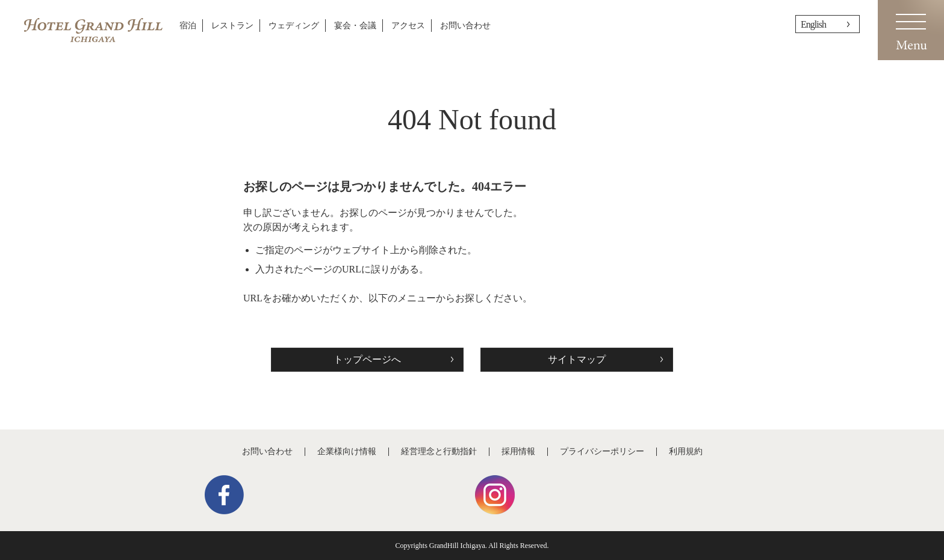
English (813, 24)
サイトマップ (577, 359)
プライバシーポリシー (602, 451)
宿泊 (188, 26)
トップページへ (367, 359)
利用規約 (686, 451)
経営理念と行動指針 (439, 451)
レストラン (232, 26)
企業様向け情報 (347, 451)
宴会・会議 (355, 26)
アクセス (408, 26)
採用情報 (518, 451)
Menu (911, 30)
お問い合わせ (465, 26)
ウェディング (294, 26)
